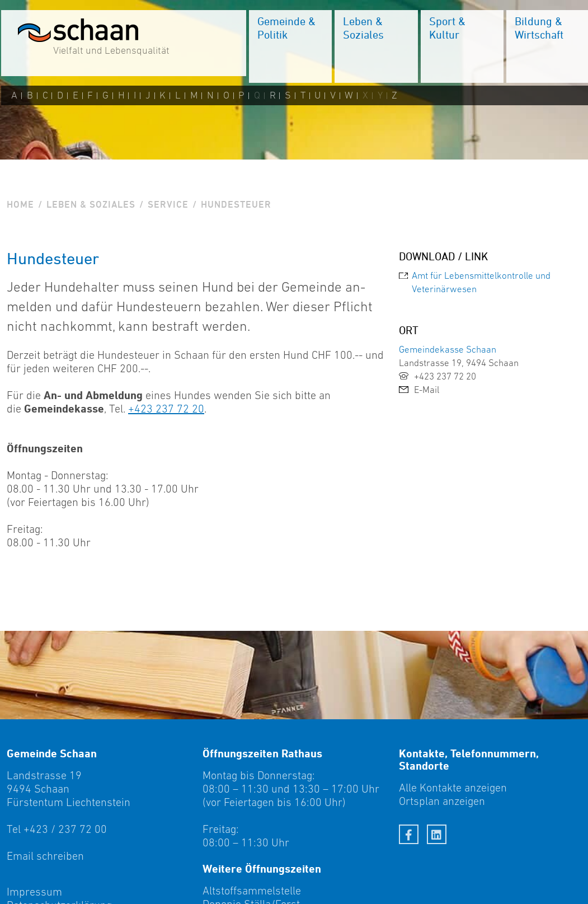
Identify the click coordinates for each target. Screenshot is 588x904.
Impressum (34, 892)
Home (20, 204)
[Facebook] (409, 834)
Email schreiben (45, 856)
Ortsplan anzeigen (442, 801)
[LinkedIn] (437, 834)
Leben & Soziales (91, 204)
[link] (490, 282)
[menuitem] (289, 48)
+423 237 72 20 (166, 409)
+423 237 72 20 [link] (438, 376)
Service (168, 204)
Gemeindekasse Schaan (448, 349)
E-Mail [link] (419, 390)
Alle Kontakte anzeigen (453, 788)
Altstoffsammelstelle (252, 891)
